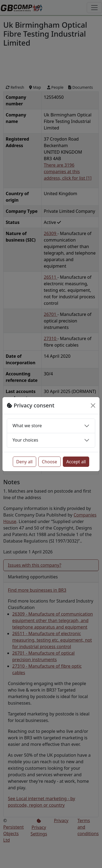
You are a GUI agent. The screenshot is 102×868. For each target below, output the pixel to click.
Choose (50, 462)
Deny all (24, 462)
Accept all (76, 462)
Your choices (25, 440)
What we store (27, 426)
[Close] (93, 406)
